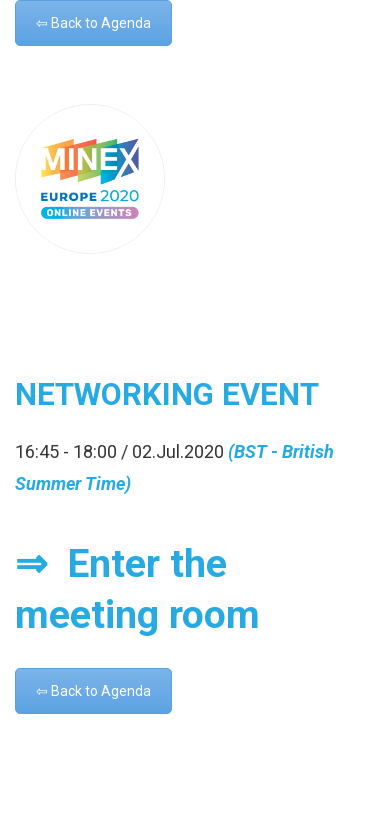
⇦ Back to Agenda (93, 23)
